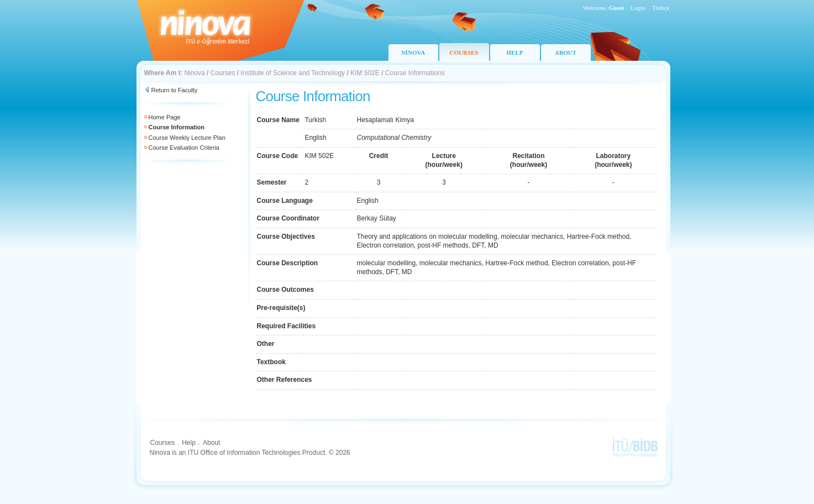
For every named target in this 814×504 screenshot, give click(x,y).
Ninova (194, 73)
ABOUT (566, 53)
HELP (515, 53)
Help (189, 443)
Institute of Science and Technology (293, 73)
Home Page (165, 117)
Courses (223, 73)
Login (638, 8)
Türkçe (661, 8)
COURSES (464, 53)
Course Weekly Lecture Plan (187, 138)
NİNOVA (413, 53)
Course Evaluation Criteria (184, 148)
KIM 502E (365, 73)
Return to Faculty (175, 90)
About (211, 443)
